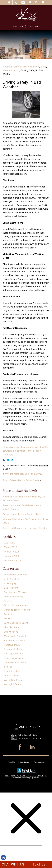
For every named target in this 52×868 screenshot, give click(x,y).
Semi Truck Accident (15, 662)
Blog (43, 67)
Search (36, 2)
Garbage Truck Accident (17, 610)
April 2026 (9, 543)
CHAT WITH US (13, 864)
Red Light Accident (14, 654)
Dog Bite (8, 601)
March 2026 (10, 547)
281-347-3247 (34, 27)
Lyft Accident (11, 632)
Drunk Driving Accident (16, 605)
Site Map (12, 762)
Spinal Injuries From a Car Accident (21, 514)
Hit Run (8, 618)
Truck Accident (12, 671)
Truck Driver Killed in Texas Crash (21, 480)
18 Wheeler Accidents (15, 575)
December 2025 (12, 561)
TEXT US (39, 864)
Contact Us (39, 762)
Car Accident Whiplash (16, 592)
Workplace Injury (13, 680)
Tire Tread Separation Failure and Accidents (26, 528)
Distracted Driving (13, 597)
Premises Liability (13, 649)
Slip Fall (8, 667)
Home (9, 2)
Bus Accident (11, 588)
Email (23, 2)
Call (16, 2)
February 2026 (12, 552)
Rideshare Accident (14, 658)
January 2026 (11, 556)
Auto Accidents (11, 70)
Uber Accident (12, 676)
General (8, 614)
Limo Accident (11, 627)
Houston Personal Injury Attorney (21, 67)
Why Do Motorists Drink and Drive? (23, 474)
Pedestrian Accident (14, 640)
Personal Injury (12, 645)
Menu (43, 2)
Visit (30, 2)
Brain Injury (10, 583)
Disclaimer (25, 762)
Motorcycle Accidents (16, 636)
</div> (21, 856)
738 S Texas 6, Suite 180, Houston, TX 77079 (29, 737)
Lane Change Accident (16, 623)
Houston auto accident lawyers (19, 406)
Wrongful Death (12, 684)
